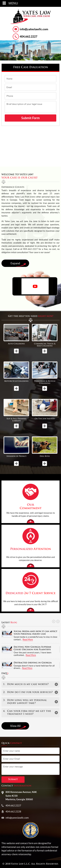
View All (18, 727)
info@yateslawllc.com (34, 29)
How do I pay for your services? (28, 692)
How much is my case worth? (26, 684)
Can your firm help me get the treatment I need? (27, 713)
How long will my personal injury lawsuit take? (25, 702)
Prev (54, 621)
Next (58, 621)
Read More (28, 640)
